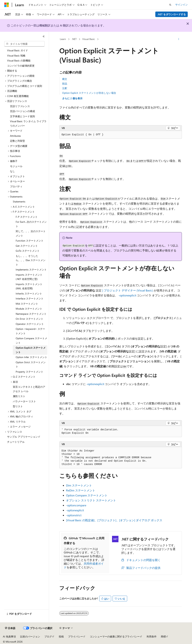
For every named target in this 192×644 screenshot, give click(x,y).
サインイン (181, 5)
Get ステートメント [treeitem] (27, 246)
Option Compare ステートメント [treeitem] (31, 340)
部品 (65, 84)
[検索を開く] (170, 5)
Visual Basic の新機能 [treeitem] (19, 60)
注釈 (65, 88)
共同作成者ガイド (84, 565)
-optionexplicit (127, 295)
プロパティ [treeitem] (16, 186)
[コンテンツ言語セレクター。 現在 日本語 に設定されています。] (10, 628)
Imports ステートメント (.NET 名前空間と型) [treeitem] (29, 277)
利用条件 (152, 636)
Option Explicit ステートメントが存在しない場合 (89, 93)
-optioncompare (76, 505)
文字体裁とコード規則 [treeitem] (22, 116)
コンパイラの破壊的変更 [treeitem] (21, 66)
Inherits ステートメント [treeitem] (29, 293)
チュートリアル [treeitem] (16, 442)
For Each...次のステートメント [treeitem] (31, 224)
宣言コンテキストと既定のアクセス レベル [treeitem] (29, 389)
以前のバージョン (30, 636)
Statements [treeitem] (19, 201)
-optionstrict (74, 515)
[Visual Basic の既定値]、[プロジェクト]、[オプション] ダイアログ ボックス (114, 520)
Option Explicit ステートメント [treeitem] (31, 350)
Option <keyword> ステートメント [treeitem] (30, 331)
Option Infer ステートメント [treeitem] (31, 357)
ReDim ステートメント (81, 490)
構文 (65, 79)
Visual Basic (89, 39)
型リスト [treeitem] (18, 406)
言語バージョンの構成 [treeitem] (22, 111)
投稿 (61, 636)
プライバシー (76, 636)
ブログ (48, 636)
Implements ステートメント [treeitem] (31, 270)
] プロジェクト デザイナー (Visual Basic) (128, 290)
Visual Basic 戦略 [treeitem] (16, 56)
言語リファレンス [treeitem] (20, 106)
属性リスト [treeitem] (19, 396)
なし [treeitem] (12, 171)
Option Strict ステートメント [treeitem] (31, 364)
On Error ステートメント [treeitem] (29, 319)
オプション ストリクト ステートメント (91, 500)
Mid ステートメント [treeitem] (27, 304)
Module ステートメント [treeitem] (29, 309)
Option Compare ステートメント (87, 495)
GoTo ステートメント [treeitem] (28, 251)
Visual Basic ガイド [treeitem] (18, 50)
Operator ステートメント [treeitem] (30, 324)
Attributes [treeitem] (15, 136)
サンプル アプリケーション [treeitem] (22, 437)
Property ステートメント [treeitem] (29, 372)
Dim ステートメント (79, 485)
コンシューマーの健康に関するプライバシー (115, 636)
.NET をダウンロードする (172, 14)
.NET (74, 39)
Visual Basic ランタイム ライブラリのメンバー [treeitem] (28, 123)
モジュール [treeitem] (16, 166)
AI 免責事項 (9, 636)
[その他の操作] (179, 39)
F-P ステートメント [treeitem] (27, 217)
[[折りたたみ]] (44, 36)
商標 (163, 636)
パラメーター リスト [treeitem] (24, 401)
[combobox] (24, 44)
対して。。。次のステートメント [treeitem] (31, 233)
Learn (63, 39)
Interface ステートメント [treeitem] (30, 298)
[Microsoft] (7, 5)
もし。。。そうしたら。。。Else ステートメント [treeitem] (31, 260)
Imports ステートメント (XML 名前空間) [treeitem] (29, 286)
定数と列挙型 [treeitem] (17, 141)
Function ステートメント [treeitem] (30, 241)
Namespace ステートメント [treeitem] (31, 314)
